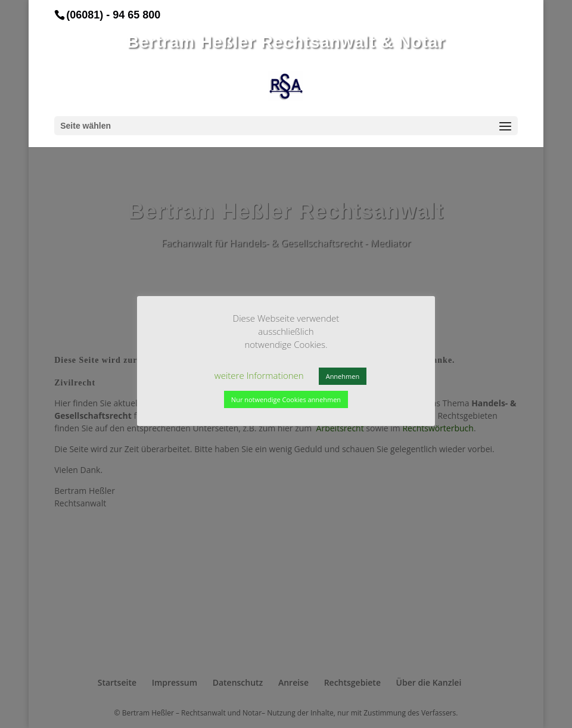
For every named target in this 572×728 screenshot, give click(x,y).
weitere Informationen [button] (259, 375)
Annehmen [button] (343, 376)
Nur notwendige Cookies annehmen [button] (286, 399)
